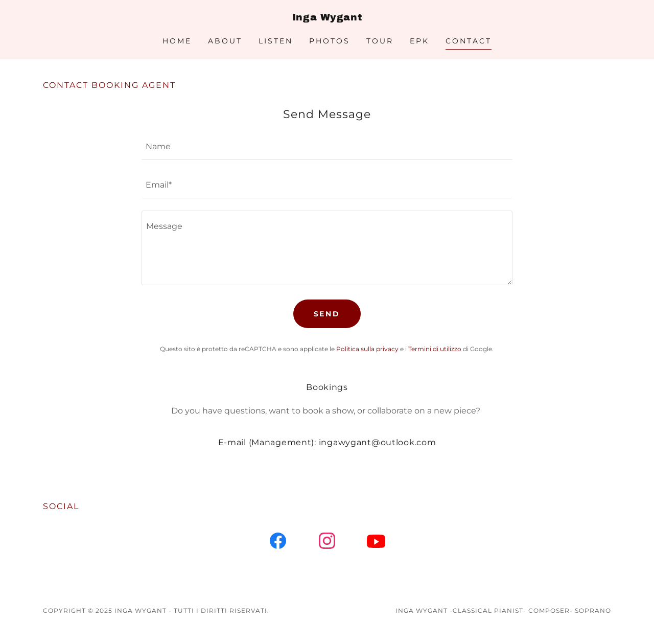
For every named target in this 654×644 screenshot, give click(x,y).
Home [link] (177, 41)
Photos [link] (330, 41)
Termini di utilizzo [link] (435, 349)
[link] (327, 18)
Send (327, 314)
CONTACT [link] (469, 41)
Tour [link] (380, 41)
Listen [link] (276, 41)
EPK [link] (419, 41)
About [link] (225, 41)
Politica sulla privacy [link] (367, 349)
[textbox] (327, 147)
